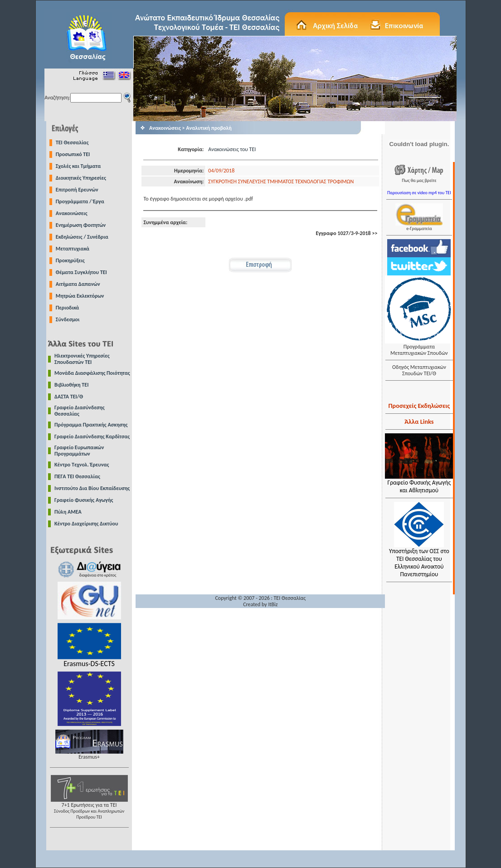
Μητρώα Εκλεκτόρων (80, 296)
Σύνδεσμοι (68, 319)
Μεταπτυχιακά (73, 249)
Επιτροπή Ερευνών (77, 190)
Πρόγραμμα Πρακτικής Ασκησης (91, 425)
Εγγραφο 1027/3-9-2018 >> (346, 233)
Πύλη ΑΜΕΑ (68, 512)
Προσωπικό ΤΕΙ (73, 154)
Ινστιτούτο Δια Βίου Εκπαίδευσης (92, 488)
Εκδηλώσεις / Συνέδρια (82, 237)
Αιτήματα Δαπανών (78, 284)
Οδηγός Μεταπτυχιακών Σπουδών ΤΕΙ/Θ (419, 370)
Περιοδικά (68, 308)
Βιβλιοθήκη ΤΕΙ (71, 385)
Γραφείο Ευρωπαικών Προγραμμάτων (79, 451)
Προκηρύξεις (70, 260)
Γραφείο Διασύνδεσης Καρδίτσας (92, 436)
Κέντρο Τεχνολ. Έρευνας (82, 465)
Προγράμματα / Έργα (80, 201)
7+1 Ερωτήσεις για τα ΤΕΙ (89, 808)
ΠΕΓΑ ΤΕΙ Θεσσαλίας (77, 476)
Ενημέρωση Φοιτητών (81, 225)
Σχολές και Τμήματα (78, 166)
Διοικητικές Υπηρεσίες (81, 178)
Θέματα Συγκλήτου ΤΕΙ (81, 272)
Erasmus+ (89, 754)
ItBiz (273, 604)
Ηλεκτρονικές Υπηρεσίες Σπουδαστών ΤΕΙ (82, 359)
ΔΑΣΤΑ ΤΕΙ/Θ (69, 397)
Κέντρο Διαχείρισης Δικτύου (86, 524)
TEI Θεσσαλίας (72, 142)
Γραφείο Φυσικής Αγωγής (84, 500)
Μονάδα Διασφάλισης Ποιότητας (92, 373)
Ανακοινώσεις (72, 213)
